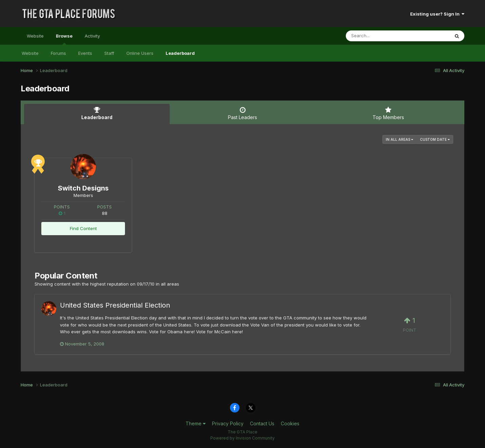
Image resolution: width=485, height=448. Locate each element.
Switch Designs (83, 188)
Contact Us (262, 423)
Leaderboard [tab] (97, 113)
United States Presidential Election (115, 305)
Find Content (83, 228)
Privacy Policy (228, 423)
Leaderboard (180, 53)
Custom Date (435, 139)
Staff (109, 53)
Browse (64, 39)
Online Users (140, 53)
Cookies (290, 423)
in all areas (399, 139)
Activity (92, 36)
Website (35, 36)
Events (85, 53)
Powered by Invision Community (242, 438)
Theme (196, 423)
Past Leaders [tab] (242, 113)
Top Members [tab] (388, 113)
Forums (58, 53)
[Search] (379, 36)
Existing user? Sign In (437, 14)
